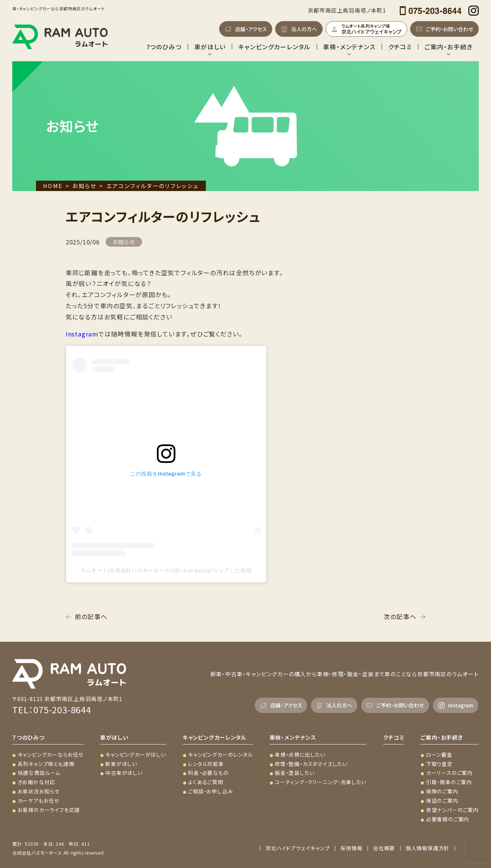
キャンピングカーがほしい (136, 754)
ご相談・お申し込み (210, 791)
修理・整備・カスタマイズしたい (311, 764)
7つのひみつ (164, 47)
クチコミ (400, 47)
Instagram (82, 334)
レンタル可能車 (206, 764)
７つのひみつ (28, 737)
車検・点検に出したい (300, 754)
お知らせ (84, 186)
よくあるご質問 (206, 782)
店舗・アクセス (251, 29)
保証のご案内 (442, 800)
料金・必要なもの (208, 773)
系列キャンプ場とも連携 (46, 764)
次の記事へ (400, 617)
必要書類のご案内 (448, 819)
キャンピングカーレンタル (275, 47)
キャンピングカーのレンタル (220, 754)
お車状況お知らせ (39, 791)
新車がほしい (121, 764)
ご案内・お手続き (449, 47)
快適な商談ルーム (39, 773)
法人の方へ (304, 29)
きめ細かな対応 (37, 782)
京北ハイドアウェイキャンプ (298, 848)
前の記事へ (91, 617)
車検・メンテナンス (349, 47)
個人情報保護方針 (428, 848)
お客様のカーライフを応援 (49, 810)
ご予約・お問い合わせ (449, 29)
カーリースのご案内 (449, 773)
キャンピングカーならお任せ (51, 754)
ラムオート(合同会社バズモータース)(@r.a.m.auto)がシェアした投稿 (166, 571)
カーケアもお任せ (39, 800)
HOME (53, 186)
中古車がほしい (124, 773)
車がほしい (210, 47)
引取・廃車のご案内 (449, 782)
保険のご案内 (442, 791)
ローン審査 (439, 754)
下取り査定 (439, 764)
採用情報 (351, 848)
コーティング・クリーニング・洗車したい (321, 782)
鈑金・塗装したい (295, 773)
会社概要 (384, 848)
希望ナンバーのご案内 (452, 810)
